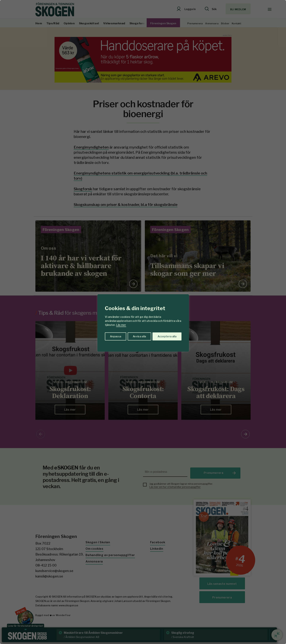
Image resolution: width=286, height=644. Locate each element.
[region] (143, 322)
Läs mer (121, 325)
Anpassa (115, 336)
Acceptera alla (167, 336)
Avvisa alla (139, 336)
